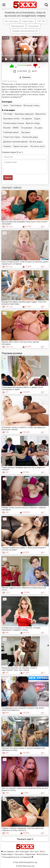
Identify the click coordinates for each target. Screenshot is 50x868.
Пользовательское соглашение (17, 857)
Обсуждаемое (18, 26)
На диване (27, 119)
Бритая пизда (33, 123)
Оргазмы (26, 132)
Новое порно (28, 21)
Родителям (30, 854)
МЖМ (16, 128)
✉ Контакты (43, 854)
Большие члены (32, 105)
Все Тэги (34, 852)
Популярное (33, 26)
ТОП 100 (41, 21)
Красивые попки (11, 119)
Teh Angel (8, 114)
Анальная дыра (30, 137)
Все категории (12, 21)
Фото (42, 852)
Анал (6, 105)
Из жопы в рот (38, 146)
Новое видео (7, 854)
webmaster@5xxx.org (28, 862)
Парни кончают (21, 146)
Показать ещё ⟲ (25, 839)
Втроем (7, 128)
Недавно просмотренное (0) (25, 31)
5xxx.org (31, 866)
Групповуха (16, 105)
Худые (37, 119)
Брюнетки (41, 114)
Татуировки (26, 128)
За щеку (38, 128)
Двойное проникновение (15, 142)
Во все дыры (36, 142)
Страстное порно (12, 137)
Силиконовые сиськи (14, 123)
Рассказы (19, 854)
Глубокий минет (11, 132)
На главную (9, 852)
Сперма (7, 146)
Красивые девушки (24, 114)
